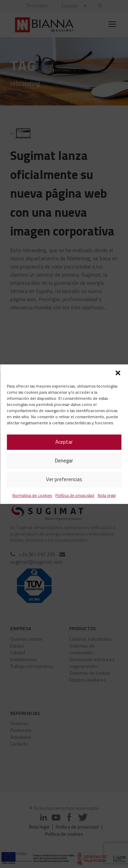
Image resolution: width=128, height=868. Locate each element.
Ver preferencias (64, 479)
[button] (118, 373)
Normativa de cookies (32, 495)
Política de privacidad (75, 495)
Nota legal (107, 495)
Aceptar (64, 442)
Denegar (64, 461)
